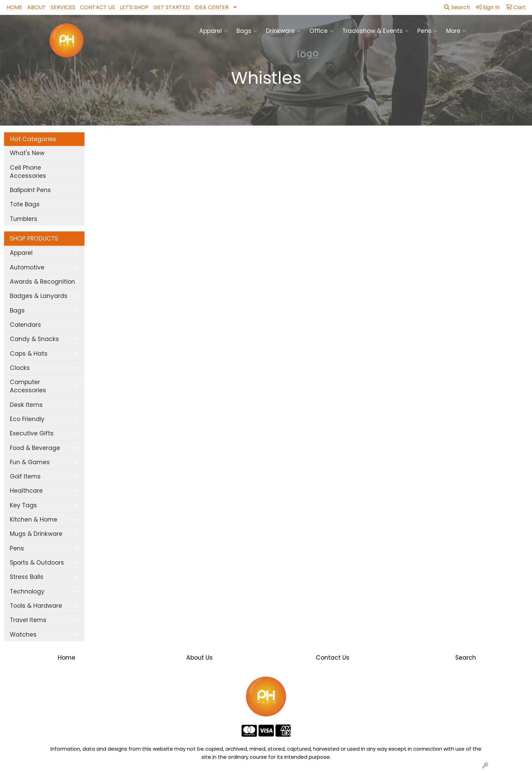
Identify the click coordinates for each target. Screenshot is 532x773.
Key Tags (23, 505)
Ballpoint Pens (30, 190)
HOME (14, 7)
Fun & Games (30, 462)
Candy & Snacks (34, 339)
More (456, 31)
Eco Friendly (27, 419)
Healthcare (26, 491)
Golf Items (25, 476)
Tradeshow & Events (375, 31)
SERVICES (63, 7)
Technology (27, 591)
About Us (199, 658)
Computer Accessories (28, 386)
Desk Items (26, 405)
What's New (27, 153)
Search (457, 7)
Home (66, 658)
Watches (23, 635)
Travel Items (28, 620)
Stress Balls (27, 577)
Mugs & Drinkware (36, 534)
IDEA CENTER (212, 7)
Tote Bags (25, 204)
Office (321, 31)
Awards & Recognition (42, 282)
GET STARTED (172, 7)
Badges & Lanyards (39, 296)
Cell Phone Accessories (28, 172)
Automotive (27, 267)
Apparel (213, 31)
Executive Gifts (32, 433)
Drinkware (283, 31)
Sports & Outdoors (37, 563)
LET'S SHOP (134, 7)
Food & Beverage (35, 448)
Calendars (25, 325)
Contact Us (333, 658)
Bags (247, 31)
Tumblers (24, 219)
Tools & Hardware (36, 606)
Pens (427, 31)
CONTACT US (98, 7)
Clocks (20, 368)
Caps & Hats (29, 354)
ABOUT (36, 7)
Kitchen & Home (34, 520)
